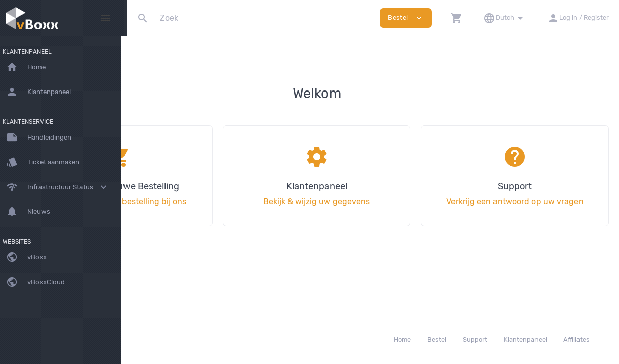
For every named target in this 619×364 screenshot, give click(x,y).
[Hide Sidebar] (105, 18)
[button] (456, 18)
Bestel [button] (406, 18)
